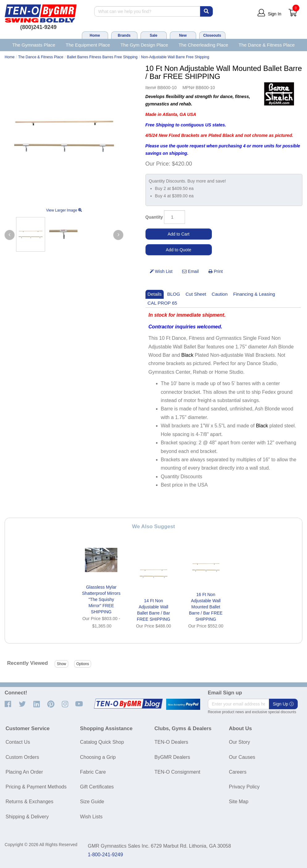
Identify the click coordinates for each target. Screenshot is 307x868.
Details (155, 294)
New (183, 35)
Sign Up (283, 704)
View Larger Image (64, 210)
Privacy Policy (244, 787)
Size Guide (92, 802)
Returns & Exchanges (29, 802)
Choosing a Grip (98, 757)
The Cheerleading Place (203, 45)
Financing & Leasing (254, 294)
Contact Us (18, 742)
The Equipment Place (88, 45)
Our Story (239, 742)
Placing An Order (24, 772)
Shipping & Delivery (27, 817)
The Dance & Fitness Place (267, 45)
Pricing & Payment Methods (36, 787)
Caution (220, 294)
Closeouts (212, 35)
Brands (124, 35)
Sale (154, 35)
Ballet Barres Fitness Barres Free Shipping (102, 57)
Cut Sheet (196, 294)
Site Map (239, 802)
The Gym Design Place (144, 45)
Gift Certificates (97, 787)
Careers (238, 772)
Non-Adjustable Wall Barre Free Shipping (175, 57)
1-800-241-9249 (105, 855)
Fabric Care (93, 772)
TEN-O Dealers (171, 742)
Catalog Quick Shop (102, 742)
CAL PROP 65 (162, 303)
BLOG (174, 294)
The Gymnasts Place (34, 45)
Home (95, 35)
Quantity (154, 217)
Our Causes (242, 757)
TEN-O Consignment (177, 772)
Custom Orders (22, 757)
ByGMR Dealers (172, 757)
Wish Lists (91, 817)
